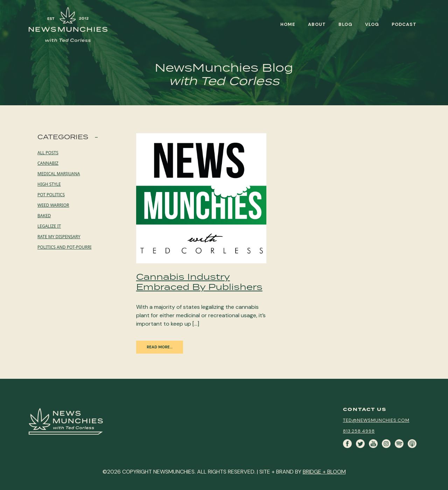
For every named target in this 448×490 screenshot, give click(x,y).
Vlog (372, 24)
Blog (345, 24)
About (317, 24)
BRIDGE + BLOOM (324, 472)
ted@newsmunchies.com (376, 420)
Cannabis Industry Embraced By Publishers (199, 282)
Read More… (160, 347)
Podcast (404, 24)
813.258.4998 (359, 431)
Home (288, 24)
